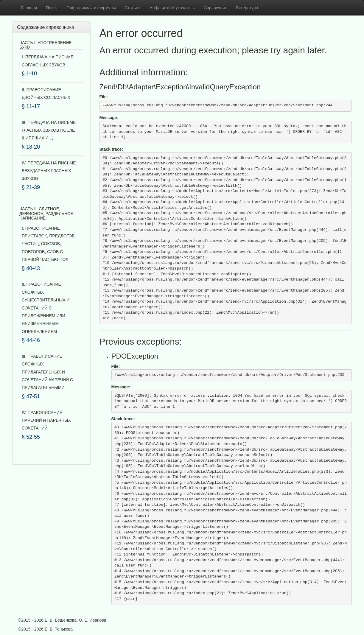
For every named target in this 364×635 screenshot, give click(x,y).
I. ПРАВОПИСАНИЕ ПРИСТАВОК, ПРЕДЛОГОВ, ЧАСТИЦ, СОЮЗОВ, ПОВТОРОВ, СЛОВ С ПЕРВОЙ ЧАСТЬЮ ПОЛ (49, 244)
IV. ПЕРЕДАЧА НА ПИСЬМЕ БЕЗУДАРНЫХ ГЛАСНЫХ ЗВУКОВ (49, 171)
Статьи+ (133, 8)
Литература (247, 8)
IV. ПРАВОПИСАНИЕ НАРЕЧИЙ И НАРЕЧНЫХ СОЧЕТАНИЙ (46, 420)
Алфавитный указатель (172, 8)
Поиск (52, 8)
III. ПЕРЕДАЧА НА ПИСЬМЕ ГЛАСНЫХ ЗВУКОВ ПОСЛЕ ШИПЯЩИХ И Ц (49, 130)
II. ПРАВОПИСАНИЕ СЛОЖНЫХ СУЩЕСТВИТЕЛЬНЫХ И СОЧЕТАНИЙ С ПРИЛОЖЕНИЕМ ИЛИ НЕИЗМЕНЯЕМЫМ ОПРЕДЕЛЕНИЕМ (46, 308)
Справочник (215, 8)
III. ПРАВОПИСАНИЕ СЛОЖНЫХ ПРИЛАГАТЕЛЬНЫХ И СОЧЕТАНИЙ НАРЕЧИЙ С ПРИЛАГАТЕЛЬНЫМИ (47, 372)
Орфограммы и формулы (91, 8)
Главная (29, 8)
